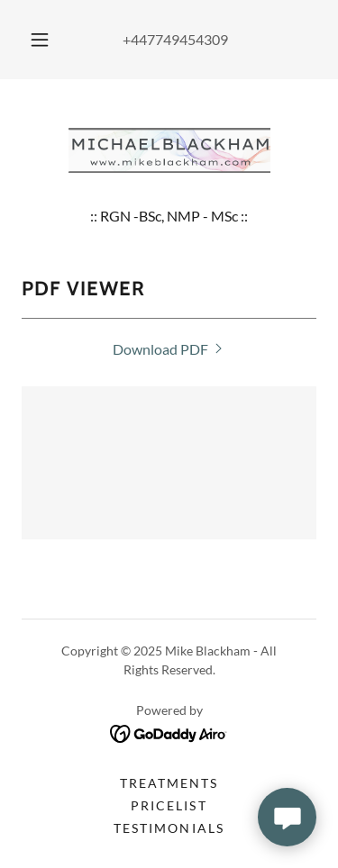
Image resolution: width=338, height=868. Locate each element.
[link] (169, 150)
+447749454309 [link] (175, 39)
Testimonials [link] (169, 828)
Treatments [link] (169, 783)
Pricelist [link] (169, 805)
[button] (40, 40)
